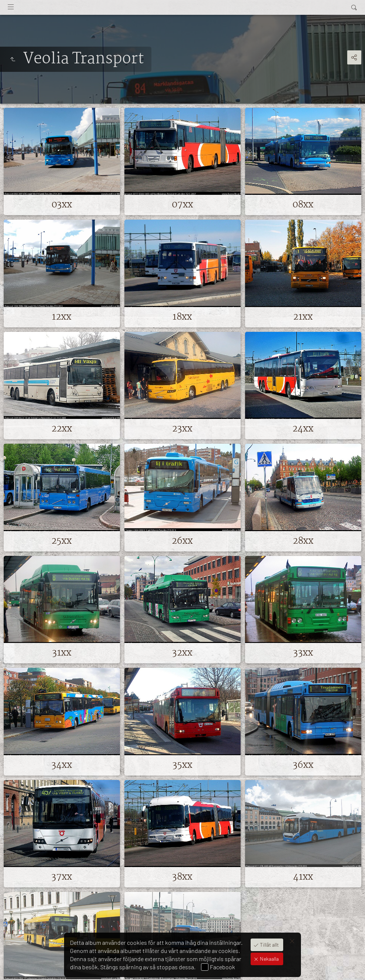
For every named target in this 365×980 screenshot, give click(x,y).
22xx (62, 429)
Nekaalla (269, 959)
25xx (62, 541)
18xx (182, 317)
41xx (303, 877)
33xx (303, 653)
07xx (182, 205)
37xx (62, 877)
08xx (303, 205)
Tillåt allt (269, 945)
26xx (182, 541)
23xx (182, 429)
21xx (303, 317)
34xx (62, 765)
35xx (182, 765)
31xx (62, 653)
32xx (182, 653)
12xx (62, 317)
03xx (62, 205)
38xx (182, 877)
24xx (303, 429)
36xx (303, 765)
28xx (303, 541)
